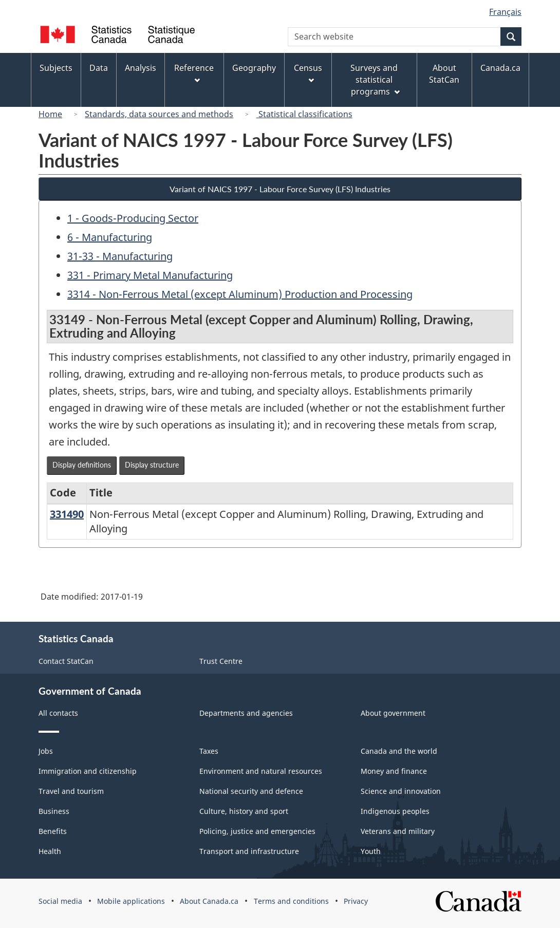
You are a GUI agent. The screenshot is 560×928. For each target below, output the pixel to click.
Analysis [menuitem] (141, 68)
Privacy (356, 901)
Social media (60, 901)
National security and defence (251, 791)
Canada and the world (399, 751)
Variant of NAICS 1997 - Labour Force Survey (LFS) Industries (280, 189)
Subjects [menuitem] (56, 68)
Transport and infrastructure (249, 851)
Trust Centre (221, 661)
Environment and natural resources (261, 771)
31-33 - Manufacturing (120, 256)
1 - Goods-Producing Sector (133, 218)
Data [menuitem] (99, 68)
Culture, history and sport (244, 811)
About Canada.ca (209, 901)
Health (50, 851)
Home (50, 114)
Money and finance (394, 771)
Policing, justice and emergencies (257, 831)
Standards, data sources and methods (159, 114)
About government (393, 713)
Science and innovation (401, 791)
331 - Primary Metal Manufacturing (150, 275)
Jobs (46, 751)
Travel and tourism (71, 791)
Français (505, 12)
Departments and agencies (246, 713)
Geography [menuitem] (254, 68)
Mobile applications (131, 901)
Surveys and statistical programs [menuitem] (375, 80)
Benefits (53, 831)
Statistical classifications (304, 114)
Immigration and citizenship (88, 771)
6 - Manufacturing (110, 237)
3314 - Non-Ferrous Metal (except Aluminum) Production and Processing (240, 294)
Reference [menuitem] (194, 73)
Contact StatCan (66, 661)
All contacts (58, 713)
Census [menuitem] (308, 73)
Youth (371, 851)
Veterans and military (398, 831)
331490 (67, 514)
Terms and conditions (291, 901)
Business (54, 811)
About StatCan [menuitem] (444, 74)
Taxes (209, 751)
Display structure (152, 465)
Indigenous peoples (395, 811)
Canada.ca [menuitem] (500, 68)
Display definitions (82, 465)
